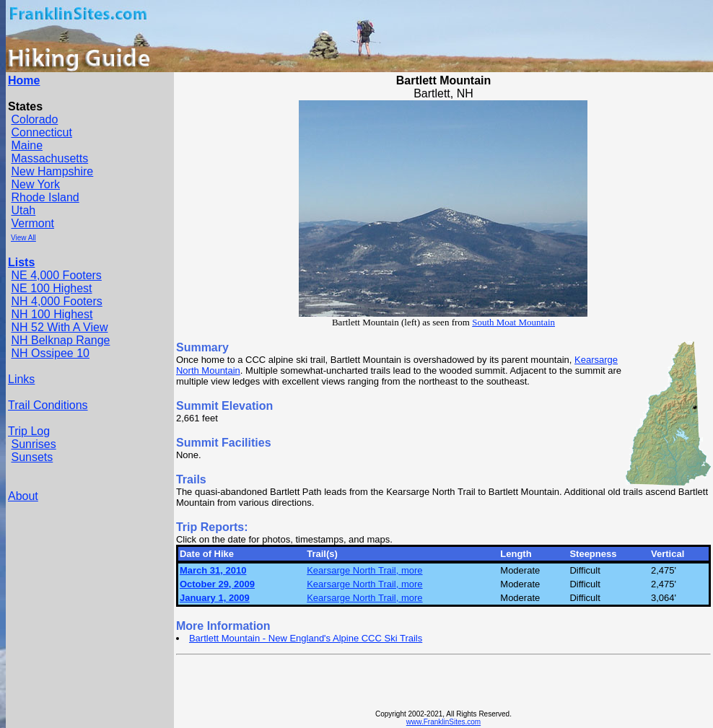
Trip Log (29, 431)
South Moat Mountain (513, 322)
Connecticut (41, 132)
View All (23, 238)
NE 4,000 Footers (56, 275)
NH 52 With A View (59, 327)
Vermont (32, 223)
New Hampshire (52, 171)
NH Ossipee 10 (50, 353)
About (23, 496)
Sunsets (32, 457)
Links (21, 379)
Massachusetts (49, 158)
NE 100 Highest (51, 288)
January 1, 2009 (215, 598)
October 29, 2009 (217, 584)
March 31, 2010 (213, 570)
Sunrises (33, 444)
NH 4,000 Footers (56, 301)
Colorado (34, 119)
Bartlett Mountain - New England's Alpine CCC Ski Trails (306, 638)
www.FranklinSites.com (443, 722)
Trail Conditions (48, 405)
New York (35, 184)
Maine (27, 145)
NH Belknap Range (60, 340)
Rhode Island (45, 197)
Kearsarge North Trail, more (364, 570)
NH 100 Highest (52, 314)
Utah (23, 210)
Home (24, 80)
